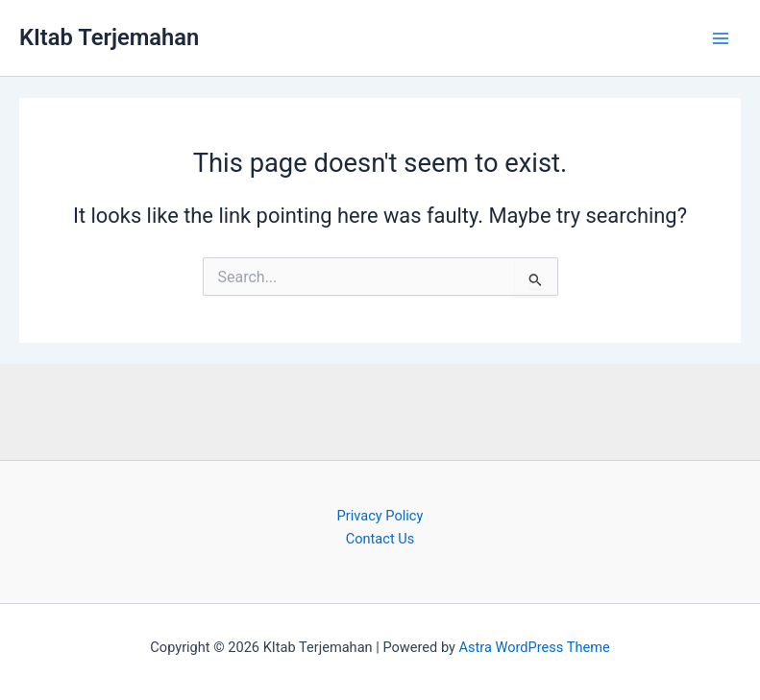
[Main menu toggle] (721, 38)
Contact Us (380, 539)
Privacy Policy (380, 516)
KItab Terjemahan (109, 37)
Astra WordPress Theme (535, 647)
